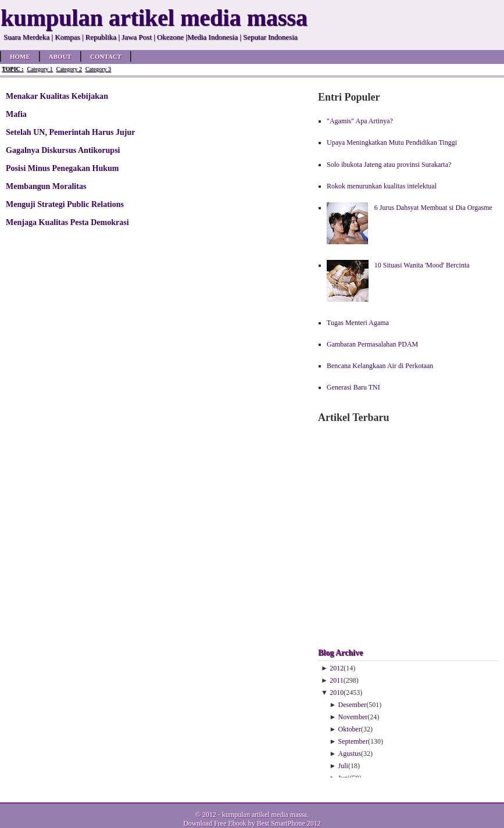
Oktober (350, 729)
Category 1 (40, 69)
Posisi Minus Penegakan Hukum (62, 168)
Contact (106, 56)
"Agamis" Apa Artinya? (360, 121)
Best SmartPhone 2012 (289, 823)
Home (20, 56)
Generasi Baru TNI (353, 387)
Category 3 (98, 69)
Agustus (350, 754)
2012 (337, 668)
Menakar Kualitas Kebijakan (57, 96)
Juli (343, 766)
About (60, 56)
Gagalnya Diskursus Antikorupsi (63, 150)
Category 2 (69, 69)
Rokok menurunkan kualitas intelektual (382, 186)
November (353, 717)
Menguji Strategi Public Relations (65, 204)
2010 (337, 693)
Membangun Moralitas (46, 186)
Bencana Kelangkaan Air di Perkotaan (380, 366)
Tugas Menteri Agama (358, 323)
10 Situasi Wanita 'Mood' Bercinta (422, 265)
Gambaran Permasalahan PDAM (372, 344)
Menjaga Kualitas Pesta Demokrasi (67, 222)
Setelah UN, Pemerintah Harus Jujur (71, 132)
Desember (353, 705)
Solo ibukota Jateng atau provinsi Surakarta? (389, 165)
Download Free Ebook (215, 823)
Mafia (16, 114)
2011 (337, 680)
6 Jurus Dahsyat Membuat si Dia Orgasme (433, 208)
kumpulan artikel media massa (264, 815)
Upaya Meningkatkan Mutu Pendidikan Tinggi (392, 142)
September (353, 741)
